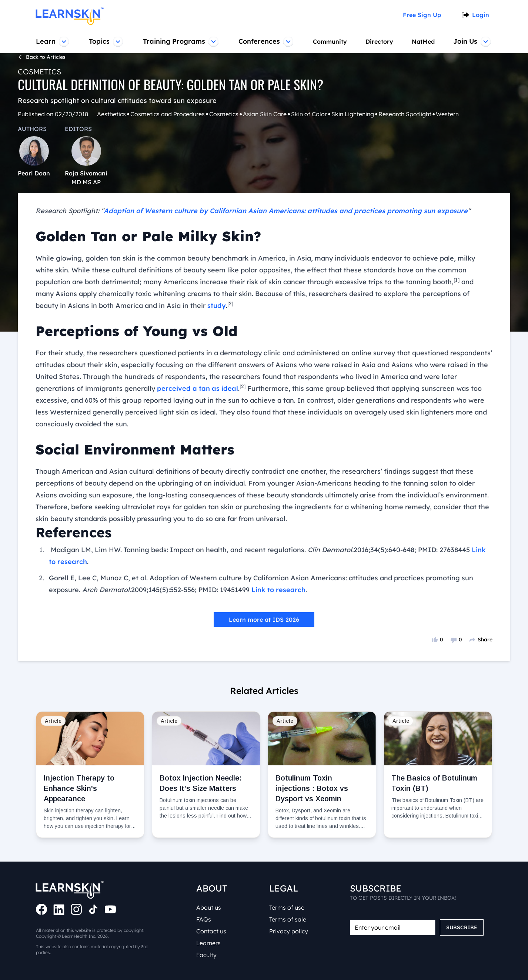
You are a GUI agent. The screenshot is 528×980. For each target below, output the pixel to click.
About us (210, 907)
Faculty (207, 955)
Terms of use (288, 907)
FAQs (205, 919)
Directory (379, 41)
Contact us (212, 931)
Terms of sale (289, 919)
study (83, 306)
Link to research (270, 578)
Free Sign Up (424, 15)
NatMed (424, 41)
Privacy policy (289, 931)
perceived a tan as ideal (141, 389)
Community (329, 41)
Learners (210, 943)
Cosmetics (38, 72)
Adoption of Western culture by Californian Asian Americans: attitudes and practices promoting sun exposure (260, 211)
